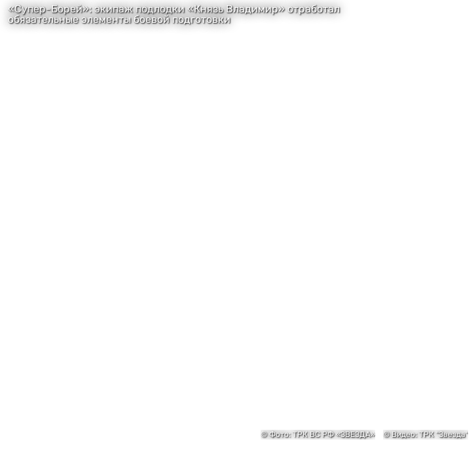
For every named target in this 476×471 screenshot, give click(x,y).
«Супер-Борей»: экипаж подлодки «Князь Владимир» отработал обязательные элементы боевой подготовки (174, 14)
